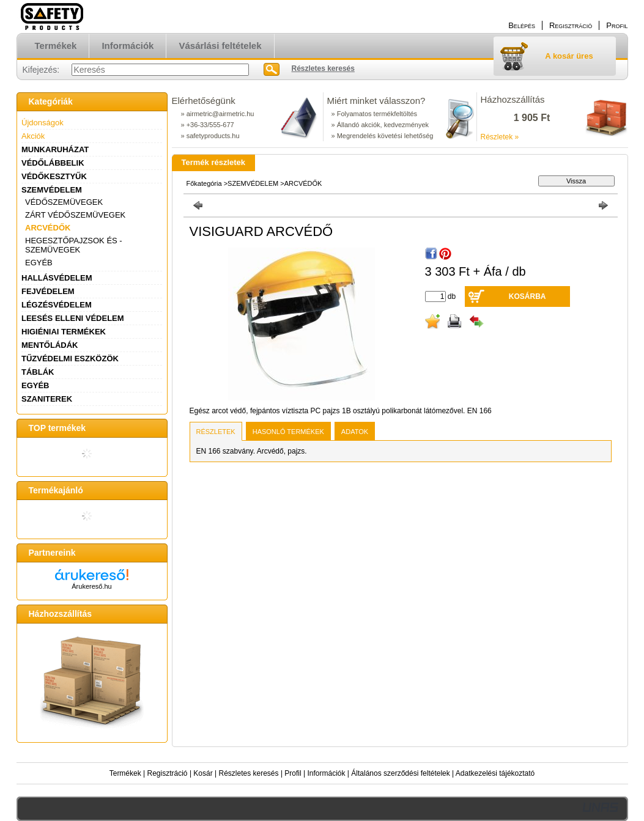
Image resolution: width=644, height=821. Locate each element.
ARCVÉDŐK (48, 228)
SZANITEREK (47, 399)
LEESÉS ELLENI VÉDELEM (73, 318)
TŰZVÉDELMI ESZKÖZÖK (70, 359)
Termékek (125, 773)
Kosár (203, 773)
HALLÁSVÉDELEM (57, 278)
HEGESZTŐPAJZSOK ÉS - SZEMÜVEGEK (74, 245)
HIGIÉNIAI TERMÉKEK (64, 332)
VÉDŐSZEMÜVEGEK (64, 202)
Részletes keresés (249, 773)
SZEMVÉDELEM (52, 190)
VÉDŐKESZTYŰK (54, 176)
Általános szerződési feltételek (400, 773)
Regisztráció (168, 773)
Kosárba (527, 296)
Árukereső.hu (91, 586)
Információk (326, 773)
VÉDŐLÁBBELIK (53, 163)
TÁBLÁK (38, 372)
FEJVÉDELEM (48, 291)
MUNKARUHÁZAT (55, 149)
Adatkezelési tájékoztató (495, 773)
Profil (293, 773)
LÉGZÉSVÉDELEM (57, 305)
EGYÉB (39, 263)
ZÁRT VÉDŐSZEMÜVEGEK (75, 215)
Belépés (522, 25)
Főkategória (204, 183)
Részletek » (500, 137)
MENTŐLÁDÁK (50, 345)
